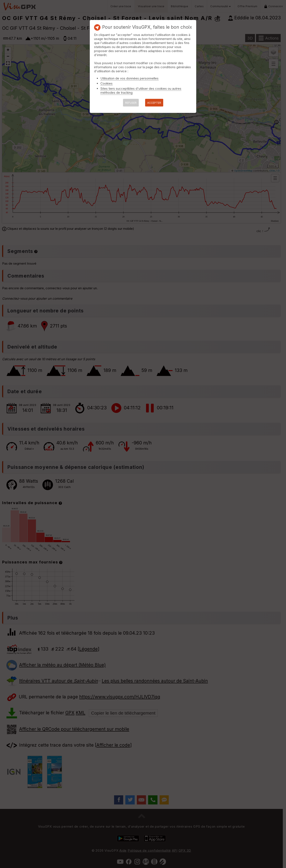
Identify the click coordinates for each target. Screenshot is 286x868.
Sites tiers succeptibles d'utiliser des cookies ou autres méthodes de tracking (141, 91)
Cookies (107, 83)
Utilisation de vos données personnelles (129, 78)
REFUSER (131, 103)
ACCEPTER (154, 103)
